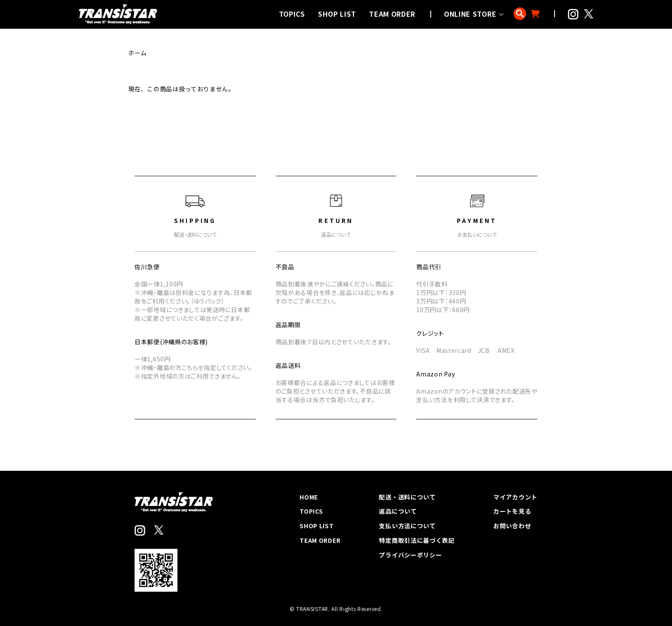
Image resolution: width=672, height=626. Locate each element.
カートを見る (512, 511)
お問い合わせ (512, 526)
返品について (398, 511)
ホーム (138, 53)
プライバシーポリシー (411, 555)
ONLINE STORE (470, 14)
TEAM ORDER (392, 14)
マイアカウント (515, 497)
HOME (309, 497)
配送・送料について (408, 497)
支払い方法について (408, 526)
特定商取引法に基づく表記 (417, 540)
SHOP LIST (337, 14)
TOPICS (292, 14)
